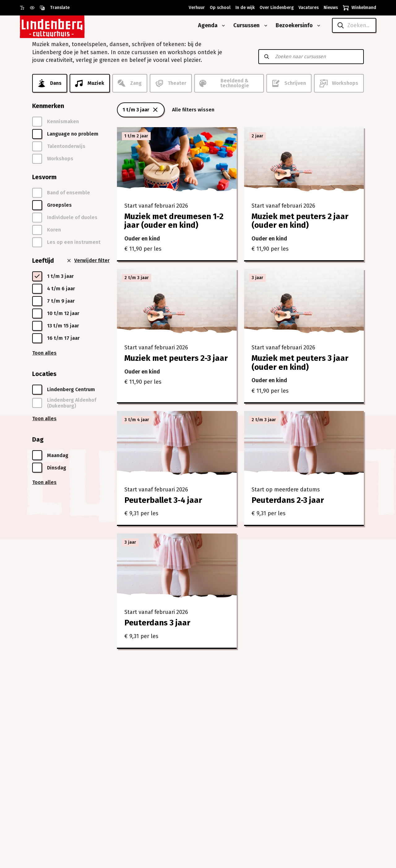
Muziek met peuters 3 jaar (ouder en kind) (300, 363)
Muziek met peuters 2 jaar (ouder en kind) (300, 221)
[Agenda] (205, 26)
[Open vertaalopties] (55, 8)
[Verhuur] (196, 8)
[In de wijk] (244, 8)
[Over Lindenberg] (275, 8)
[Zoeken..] (354, 25)
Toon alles (44, 353)
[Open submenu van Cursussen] (265, 26)
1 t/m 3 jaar (141, 110)
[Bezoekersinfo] (292, 26)
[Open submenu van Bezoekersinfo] (317, 26)
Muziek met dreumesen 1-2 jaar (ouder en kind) (174, 221)
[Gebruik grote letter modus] (25, 8)
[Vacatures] (307, 8)
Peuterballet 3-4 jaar (163, 500)
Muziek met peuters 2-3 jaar (176, 358)
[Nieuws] (329, 8)
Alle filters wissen (193, 110)
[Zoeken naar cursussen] (316, 57)
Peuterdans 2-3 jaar (288, 500)
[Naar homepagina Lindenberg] (66, 26)
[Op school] (219, 8)
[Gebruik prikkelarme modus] (35, 8)
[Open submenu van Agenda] (222, 26)
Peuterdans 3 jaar (157, 623)
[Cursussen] (244, 26)
